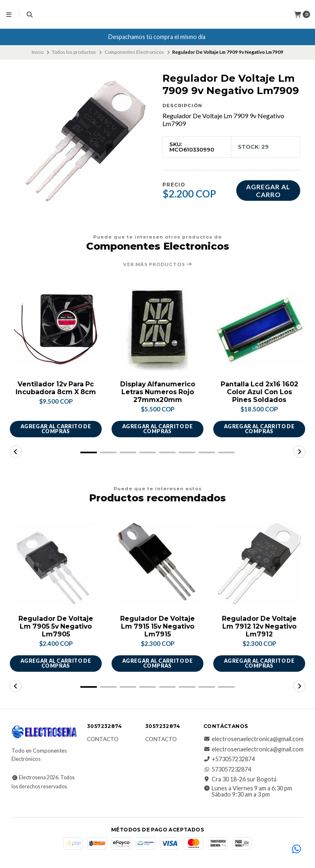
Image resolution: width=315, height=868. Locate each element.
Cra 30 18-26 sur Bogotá (240, 780)
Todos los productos (74, 52)
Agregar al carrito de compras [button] (56, 429)
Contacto (103, 740)
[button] (89, 453)
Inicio (38, 52)
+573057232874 (229, 760)
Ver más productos (158, 264)
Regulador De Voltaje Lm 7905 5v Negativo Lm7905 (56, 626)
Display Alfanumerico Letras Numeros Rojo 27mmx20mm (158, 392)
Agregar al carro (268, 191)
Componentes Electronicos (134, 52)
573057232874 (227, 769)
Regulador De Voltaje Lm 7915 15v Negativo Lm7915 (157, 626)
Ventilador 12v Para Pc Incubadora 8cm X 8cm (56, 388)
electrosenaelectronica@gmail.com (253, 739)
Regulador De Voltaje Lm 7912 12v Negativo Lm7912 (259, 626)
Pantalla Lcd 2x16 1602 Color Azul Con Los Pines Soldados (259, 392)
